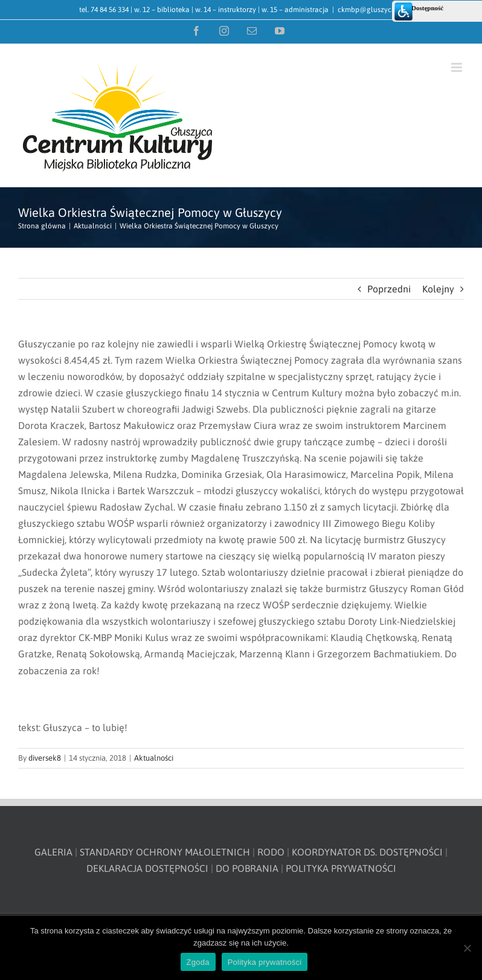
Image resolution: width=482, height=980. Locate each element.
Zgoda (198, 962)
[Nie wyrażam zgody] (467, 948)
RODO (271, 852)
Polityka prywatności (265, 962)
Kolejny (438, 289)
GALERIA (53, 852)
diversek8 (45, 758)
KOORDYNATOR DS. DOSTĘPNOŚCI (367, 852)
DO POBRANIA (247, 868)
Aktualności (154, 758)
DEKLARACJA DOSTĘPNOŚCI (147, 868)
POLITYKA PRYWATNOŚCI (341, 868)
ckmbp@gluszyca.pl (371, 10)
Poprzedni (389, 289)
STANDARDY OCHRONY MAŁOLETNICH (165, 852)
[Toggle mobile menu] (458, 67)
